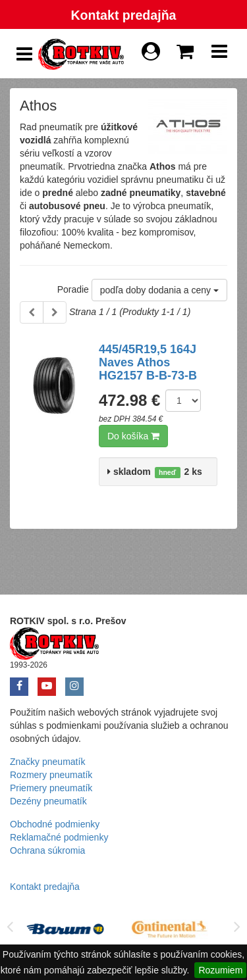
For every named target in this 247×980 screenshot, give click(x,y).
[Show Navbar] (219, 55)
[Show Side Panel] (24, 54)
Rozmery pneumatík (51, 775)
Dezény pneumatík (48, 801)
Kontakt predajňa (123, 15)
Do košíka (133, 436)
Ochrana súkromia (47, 850)
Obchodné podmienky (55, 824)
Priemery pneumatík (51, 788)
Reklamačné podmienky (59, 837)
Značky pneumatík (47, 762)
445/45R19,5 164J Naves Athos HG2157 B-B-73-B (148, 362)
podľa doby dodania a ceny (159, 290)
